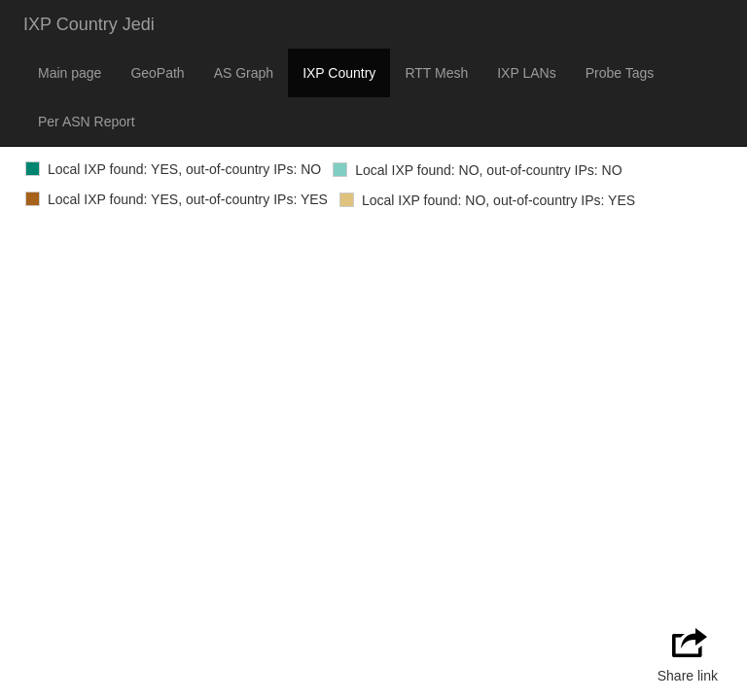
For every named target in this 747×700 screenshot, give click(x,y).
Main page (70, 73)
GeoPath (157, 73)
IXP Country (339, 73)
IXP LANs (526, 73)
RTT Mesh (436, 73)
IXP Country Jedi (89, 24)
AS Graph (244, 73)
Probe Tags (620, 73)
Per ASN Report (87, 122)
